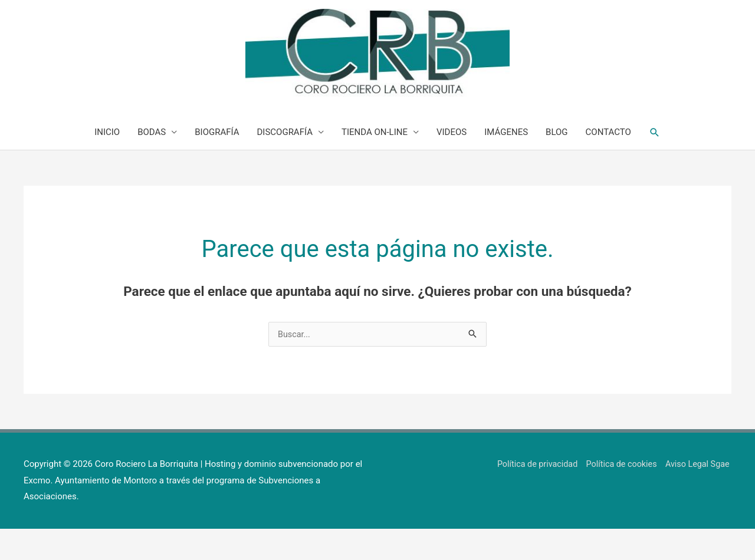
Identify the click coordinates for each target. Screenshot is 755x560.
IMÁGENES (506, 162)
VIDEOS (452, 162)
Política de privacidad (531, 495)
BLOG (557, 162)
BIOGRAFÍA (217, 162)
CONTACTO (608, 162)
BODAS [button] (152, 162)
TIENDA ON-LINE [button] (375, 162)
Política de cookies (619, 495)
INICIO (107, 162)
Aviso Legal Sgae (698, 495)
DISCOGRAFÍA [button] (285, 162)
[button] (655, 162)
